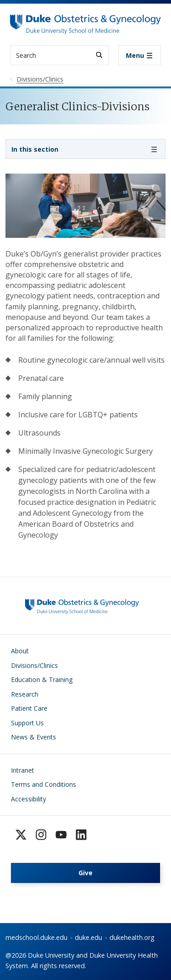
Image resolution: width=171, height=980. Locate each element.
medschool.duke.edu (36, 937)
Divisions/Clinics (34, 665)
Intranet (23, 770)
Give (85, 873)
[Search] (99, 55)
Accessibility (28, 799)
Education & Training (42, 680)
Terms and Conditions (44, 784)
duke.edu (88, 937)
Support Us (27, 723)
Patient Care (29, 708)
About (20, 651)
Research (25, 694)
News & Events (34, 737)
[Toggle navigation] (140, 55)
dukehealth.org (132, 937)
